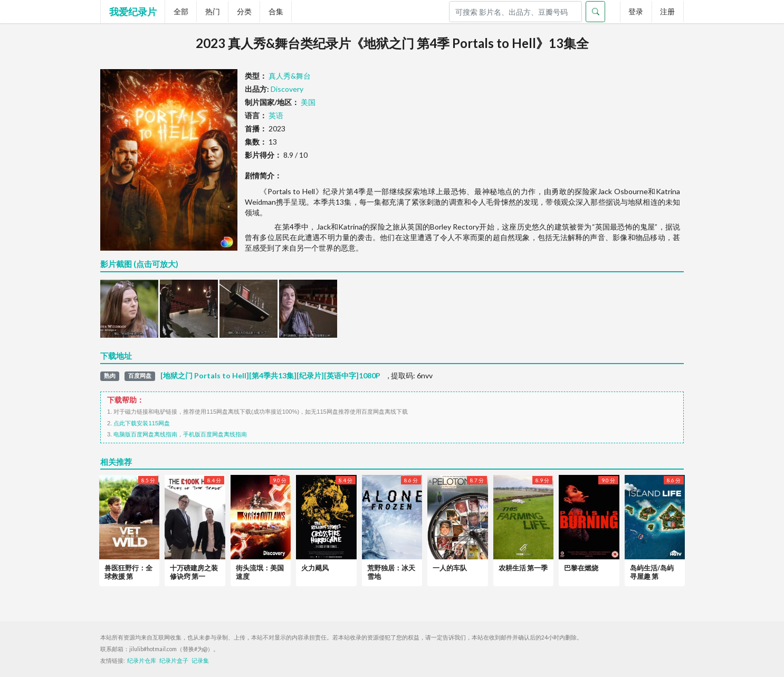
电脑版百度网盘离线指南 (145, 434)
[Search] (515, 12)
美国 (308, 102)
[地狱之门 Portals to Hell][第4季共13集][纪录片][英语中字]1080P (270, 376)
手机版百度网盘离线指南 (215, 434)
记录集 (200, 661)
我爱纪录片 (133, 12)
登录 (636, 11)
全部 (181, 11)
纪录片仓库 (142, 661)
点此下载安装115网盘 (142, 423)
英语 (276, 115)
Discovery (287, 89)
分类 (244, 11)
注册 (667, 11)
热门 (213, 11)
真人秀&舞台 (290, 76)
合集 (276, 11)
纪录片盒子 (174, 661)
